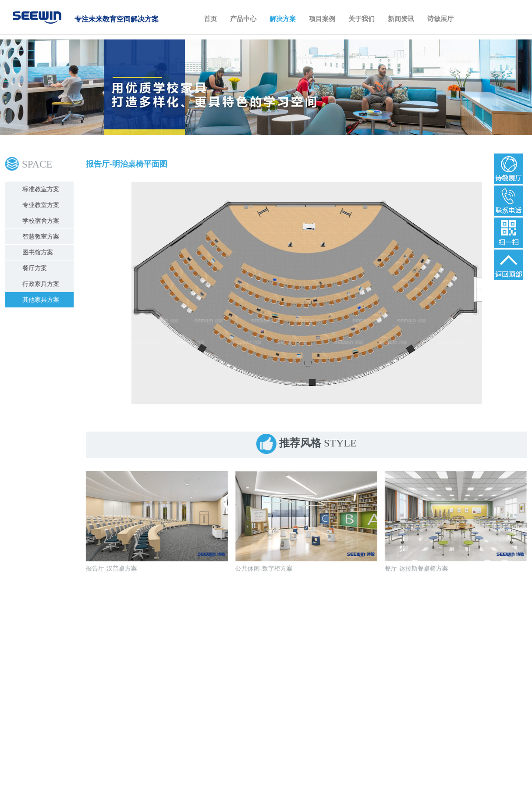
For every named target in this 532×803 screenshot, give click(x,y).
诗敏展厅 (440, 19)
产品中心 (243, 19)
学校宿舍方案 (42, 221)
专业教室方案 (42, 205)
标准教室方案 (42, 189)
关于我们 (362, 19)
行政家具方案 (42, 284)
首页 (210, 19)
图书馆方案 (39, 252)
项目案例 (322, 19)
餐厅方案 (36, 268)
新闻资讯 (401, 19)
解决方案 (283, 19)
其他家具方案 (42, 300)
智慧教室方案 (42, 237)
